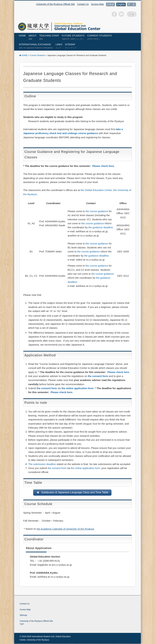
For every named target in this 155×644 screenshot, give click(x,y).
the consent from (57, 468)
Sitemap (70, 46)
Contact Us (83, 4)
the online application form (77, 388)
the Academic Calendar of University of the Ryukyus (65, 529)
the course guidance (97, 211)
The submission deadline (42, 464)
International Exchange (36, 46)
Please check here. (103, 166)
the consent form (98, 376)
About (32, 37)
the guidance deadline (101, 227)
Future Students (73, 37)
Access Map (97, 4)
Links (59, 46)
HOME (22, 36)
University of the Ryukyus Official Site (55, 4)
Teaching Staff (49, 37)
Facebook (119, 14)
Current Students (99, 37)
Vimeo (126, 14)
